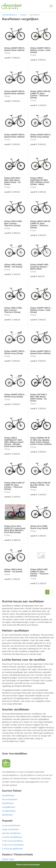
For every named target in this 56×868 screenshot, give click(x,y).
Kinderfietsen (9, 811)
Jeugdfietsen (9, 807)
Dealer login (8, 859)
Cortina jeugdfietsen (12, 849)
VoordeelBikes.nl (10, 15)
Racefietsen (8, 803)
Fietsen (23, 15)
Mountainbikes (10, 799)
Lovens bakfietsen (11, 825)
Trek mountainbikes (12, 841)
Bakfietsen (7, 815)
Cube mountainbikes (13, 845)
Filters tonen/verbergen (28, 865)
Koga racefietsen (11, 829)
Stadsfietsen (8, 795)
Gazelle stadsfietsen (12, 837)
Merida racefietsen (11, 833)
